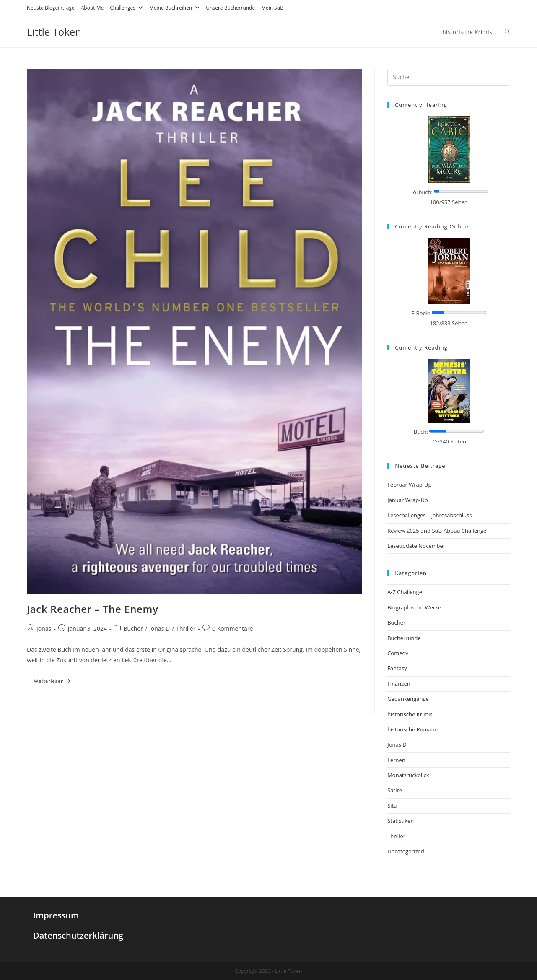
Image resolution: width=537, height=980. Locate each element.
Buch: (421, 432)
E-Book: (421, 313)
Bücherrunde (404, 638)
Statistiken (401, 821)
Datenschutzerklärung (78, 935)
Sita (392, 806)
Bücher (133, 629)
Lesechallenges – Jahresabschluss (429, 515)
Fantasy (397, 668)
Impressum (56, 915)
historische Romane (412, 729)
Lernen (396, 760)
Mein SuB (272, 8)
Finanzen (399, 684)
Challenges (126, 8)
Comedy (398, 653)
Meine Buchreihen (174, 8)
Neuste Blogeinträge (51, 8)
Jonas (44, 629)
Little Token (54, 32)
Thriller (186, 629)
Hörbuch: (421, 192)
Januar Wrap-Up (408, 500)
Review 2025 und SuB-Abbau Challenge (437, 531)
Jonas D (160, 629)
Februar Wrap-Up (409, 485)
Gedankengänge (408, 699)
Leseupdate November (416, 546)
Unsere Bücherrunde (230, 8)
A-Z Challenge (405, 592)
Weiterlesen (52, 681)
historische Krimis (410, 714)
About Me (92, 8)
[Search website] (507, 32)
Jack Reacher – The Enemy (92, 609)
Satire (395, 790)
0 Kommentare (232, 629)
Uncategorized (406, 851)
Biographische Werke (414, 607)
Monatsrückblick (408, 775)
